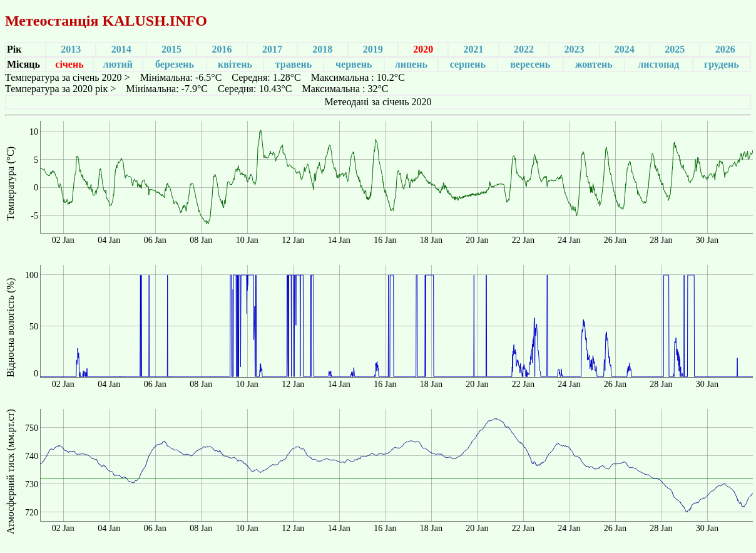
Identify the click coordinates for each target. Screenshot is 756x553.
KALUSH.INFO (154, 21)
